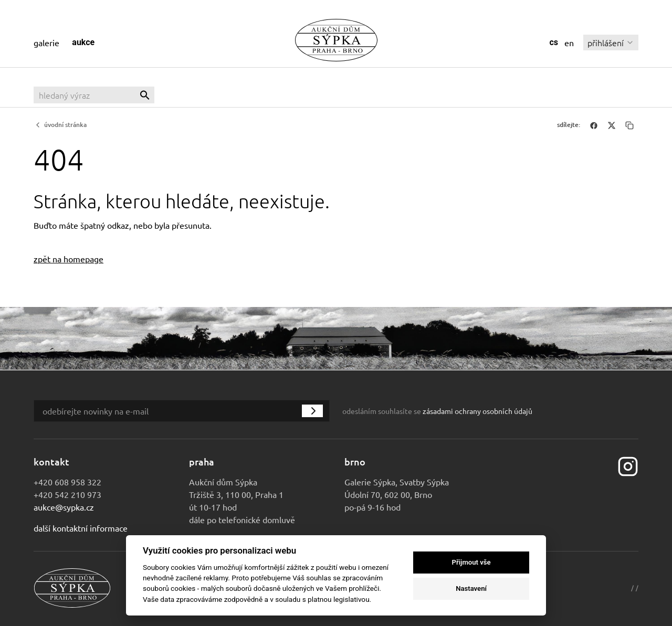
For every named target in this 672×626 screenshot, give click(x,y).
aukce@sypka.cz (64, 507)
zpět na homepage (69, 259)
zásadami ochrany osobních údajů (477, 411)
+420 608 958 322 (67, 482)
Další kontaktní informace (81, 528)
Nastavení (471, 588)
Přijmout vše (471, 562)
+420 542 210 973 (67, 494)
